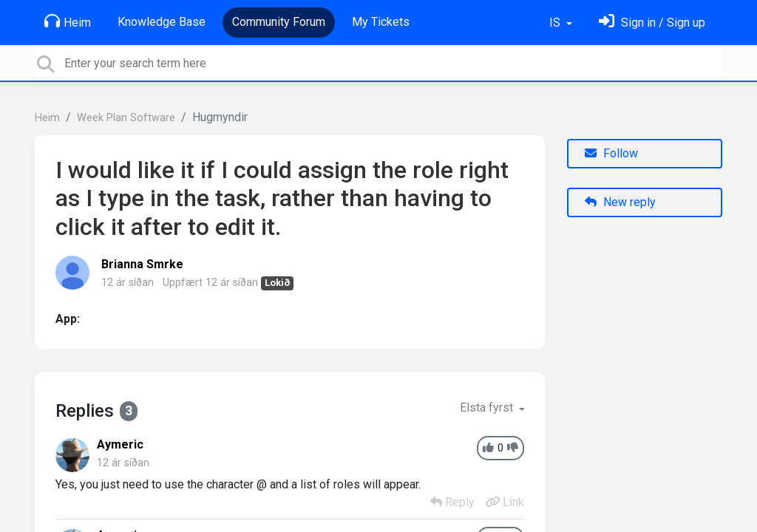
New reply (620, 202)
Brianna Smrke (142, 264)
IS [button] (556, 23)
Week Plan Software (126, 118)
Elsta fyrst (488, 407)
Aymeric (120, 444)
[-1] (513, 448)
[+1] (488, 448)
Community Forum (279, 22)
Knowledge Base (162, 22)
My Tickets (381, 22)
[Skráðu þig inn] (652, 23)
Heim (68, 21)
